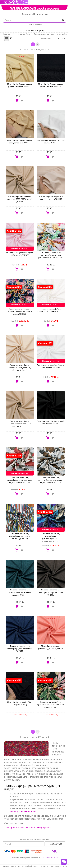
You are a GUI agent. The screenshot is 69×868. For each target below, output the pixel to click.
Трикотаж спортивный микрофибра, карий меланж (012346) (51, 592)
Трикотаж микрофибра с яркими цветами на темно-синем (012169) (20, 311)
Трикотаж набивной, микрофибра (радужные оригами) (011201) (20, 536)
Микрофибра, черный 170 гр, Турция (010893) (20, 703)
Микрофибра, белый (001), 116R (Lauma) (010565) (51, 142)
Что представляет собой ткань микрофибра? (28, 828)
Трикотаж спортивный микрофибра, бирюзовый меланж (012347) (20, 592)
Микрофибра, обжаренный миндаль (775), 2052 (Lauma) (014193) (20, 199)
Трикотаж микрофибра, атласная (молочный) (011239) (51, 310)
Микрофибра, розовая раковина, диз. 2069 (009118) (51, 647)
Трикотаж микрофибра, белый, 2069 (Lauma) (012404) (51, 366)
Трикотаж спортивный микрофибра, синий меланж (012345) (20, 649)
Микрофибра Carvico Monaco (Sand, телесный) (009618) (20, 142)
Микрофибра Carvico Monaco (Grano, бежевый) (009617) (20, 85)
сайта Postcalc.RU (50, 858)
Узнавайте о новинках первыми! (34, 840)
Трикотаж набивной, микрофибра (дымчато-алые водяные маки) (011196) (20, 480)
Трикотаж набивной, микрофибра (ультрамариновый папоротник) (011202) (51, 537)
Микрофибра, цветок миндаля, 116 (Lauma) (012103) (20, 254)
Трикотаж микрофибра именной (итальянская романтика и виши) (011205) (51, 255)
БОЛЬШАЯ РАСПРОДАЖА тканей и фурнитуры (35, 8)
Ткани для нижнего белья (44, 34)
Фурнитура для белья (22, 34)
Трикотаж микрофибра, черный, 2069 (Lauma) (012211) (51, 422)
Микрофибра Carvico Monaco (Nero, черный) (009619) (51, 85)
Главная (7, 34)
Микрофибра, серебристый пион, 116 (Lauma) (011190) (51, 198)
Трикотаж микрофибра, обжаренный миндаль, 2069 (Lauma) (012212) (20, 424)
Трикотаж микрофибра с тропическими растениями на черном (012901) (51, 705)
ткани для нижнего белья (23, 811)
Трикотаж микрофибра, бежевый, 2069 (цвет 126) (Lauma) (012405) (20, 368)
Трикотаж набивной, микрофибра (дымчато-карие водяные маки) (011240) (51, 480)
